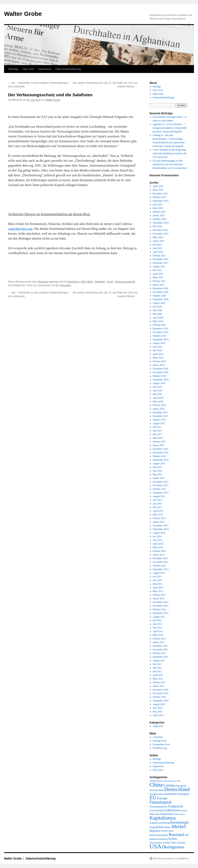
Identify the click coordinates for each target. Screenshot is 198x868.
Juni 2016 (157, 471)
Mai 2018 (157, 394)
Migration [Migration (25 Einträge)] (155, 831)
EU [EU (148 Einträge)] (153, 798)
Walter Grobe (23, 14)
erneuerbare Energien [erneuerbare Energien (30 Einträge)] (176, 794)
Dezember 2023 (160, 230)
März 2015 (158, 515)
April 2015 (158, 511)
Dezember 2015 (160, 482)
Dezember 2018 (160, 369)
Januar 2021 (159, 285)
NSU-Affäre (87, 282)
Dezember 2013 (160, 558)
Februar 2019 (159, 361)
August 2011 (159, 660)
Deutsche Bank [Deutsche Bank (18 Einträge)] (157, 790)
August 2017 (159, 423)
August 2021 (159, 267)
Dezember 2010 (160, 690)
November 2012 (161, 606)
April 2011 (158, 675)
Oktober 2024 (159, 219)
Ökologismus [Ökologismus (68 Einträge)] (173, 847)
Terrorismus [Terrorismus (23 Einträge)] (156, 843)
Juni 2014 (157, 540)
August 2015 (159, 496)
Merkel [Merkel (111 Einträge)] (179, 826)
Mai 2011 (157, 671)
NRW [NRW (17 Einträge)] (171, 831)
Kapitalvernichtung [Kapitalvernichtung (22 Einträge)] (160, 823)
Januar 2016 (159, 478)
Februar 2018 (159, 405)
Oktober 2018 (159, 376)
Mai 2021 (157, 270)
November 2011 (161, 650)
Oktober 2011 (159, 653)
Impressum (45, 69)
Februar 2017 (159, 442)
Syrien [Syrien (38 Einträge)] (172, 839)
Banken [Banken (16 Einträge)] (160, 781)
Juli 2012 (157, 620)
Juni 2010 (157, 708)
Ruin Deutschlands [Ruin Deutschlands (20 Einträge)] (159, 835)
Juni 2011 (157, 668)
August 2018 (159, 383)
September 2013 (161, 569)
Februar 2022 (159, 256)
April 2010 (158, 715)
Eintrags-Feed (160, 741)
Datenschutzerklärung (68, 69)
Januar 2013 (159, 598)
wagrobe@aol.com (20, 229)
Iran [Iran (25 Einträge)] (152, 814)
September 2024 (161, 223)
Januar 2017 (159, 445)
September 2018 (161, 380)
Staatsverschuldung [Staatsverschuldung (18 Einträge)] (159, 839)
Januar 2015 (159, 522)
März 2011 (158, 679)
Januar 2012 (159, 642)
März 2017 (158, 438)
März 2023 (158, 237)
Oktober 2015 (159, 489)
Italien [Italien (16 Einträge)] (182, 814)
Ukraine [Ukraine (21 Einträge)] (181, 843)
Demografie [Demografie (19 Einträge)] (181, 786)
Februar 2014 (159, 551)
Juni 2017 (157, 431)
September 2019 (161, 339)
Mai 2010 (157, 712)
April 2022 (158, 252)
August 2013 (159, 573)
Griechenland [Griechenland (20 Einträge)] (156, 810)
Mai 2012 (157, 628)
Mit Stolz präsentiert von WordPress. (171, 858)
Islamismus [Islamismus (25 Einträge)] (166, 814)
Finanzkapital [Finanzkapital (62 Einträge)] (161, 802)
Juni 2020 (157, 310)
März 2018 (158, 401)
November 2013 (161, 562)
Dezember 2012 (160, 602)
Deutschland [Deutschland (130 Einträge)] (177, 789)
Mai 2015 (157, 507)
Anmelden (158, 737)
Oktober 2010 (159, 697)
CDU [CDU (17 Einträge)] (178, 781)
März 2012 (158, 635)
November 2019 (161, 332)
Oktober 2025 (159, 197)
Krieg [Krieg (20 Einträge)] (152, 827)
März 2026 (158, 190)
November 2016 (161, 453)
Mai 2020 (157, 314)
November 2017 (161, 416)
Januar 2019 (159, 365)
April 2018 (158, 398)
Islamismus (74, 282)
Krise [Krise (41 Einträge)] (160, 827)
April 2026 (158, 186)
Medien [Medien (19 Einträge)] (167, 827)
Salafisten (100, 282)
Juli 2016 (157, 467)
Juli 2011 (157, 664)
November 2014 (161, 526)
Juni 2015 (157, 504)
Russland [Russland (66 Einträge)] (176, 835)
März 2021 (158, 277)
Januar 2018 (159, 409)
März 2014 (158, 547)
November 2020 (161, 292)
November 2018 (161, 372)
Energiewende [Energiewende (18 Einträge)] (156, 794)
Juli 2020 (157, 307)
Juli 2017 (157, 427)
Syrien (110, 282)
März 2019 (158, 358)
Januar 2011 (159, 686)
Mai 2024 (157, 226)
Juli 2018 (157, 387)
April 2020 (158, 318)
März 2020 (158, 321)
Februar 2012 (159, 639)
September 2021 (161, 263)
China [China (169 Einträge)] (156, 785)
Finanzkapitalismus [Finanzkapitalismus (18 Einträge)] (159, 807)
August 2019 (159, 343)
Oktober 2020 (159, 296)
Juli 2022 (157, 245)
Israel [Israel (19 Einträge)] (176, 814)
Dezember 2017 (160, 412)
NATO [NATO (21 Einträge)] (164, 831)
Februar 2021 (159, 281)
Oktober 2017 (159, 420)
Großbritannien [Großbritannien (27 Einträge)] (172, 810)
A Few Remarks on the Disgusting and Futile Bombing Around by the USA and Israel (170, 153)
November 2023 (161, 234)
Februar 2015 (159, 518)
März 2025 (158, 208)
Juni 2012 (157, 624)
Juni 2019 (157, 347)
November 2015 (161, 485)
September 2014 (161, 529)
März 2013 (158, 591)
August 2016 (159, 463)
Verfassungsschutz (125, 282)
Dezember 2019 (160, 329)
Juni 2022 (157, 248)
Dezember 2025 (160, 194)
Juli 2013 (157, 577)
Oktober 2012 (159, 609)
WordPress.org (160, 748)
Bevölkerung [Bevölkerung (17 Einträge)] (170, 781)
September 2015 (161, 493)
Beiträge (13, 69)
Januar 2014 (159, 555)
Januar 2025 (159, 215)
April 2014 (158, 544)
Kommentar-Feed (161, 744)
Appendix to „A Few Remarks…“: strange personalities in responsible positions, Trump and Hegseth (170, 128)
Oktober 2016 (159, 456)
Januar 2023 (159, 241)
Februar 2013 (159, 595)
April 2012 (158, 631)
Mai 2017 (157, 434)
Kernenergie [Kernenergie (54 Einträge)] (180, 822)
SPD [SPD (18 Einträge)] (187, 835)
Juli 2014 (157, 536)
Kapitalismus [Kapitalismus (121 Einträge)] (163, 818)
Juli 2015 (157, 500)
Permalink (66, 285)
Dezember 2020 (160, 288)
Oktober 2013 (159, 566)
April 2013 (158, 588)
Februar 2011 (159, 682)
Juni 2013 (157, 580)
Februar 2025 (159, 212)
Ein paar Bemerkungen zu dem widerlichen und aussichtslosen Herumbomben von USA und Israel (170, 164)
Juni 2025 (157, 204)
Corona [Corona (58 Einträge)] (169, 785)
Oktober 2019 (159, 336)
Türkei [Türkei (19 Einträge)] (173, 843)
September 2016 (161, 460)
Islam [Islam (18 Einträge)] (157, 814)
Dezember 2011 (160, 646)
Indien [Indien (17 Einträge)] (184, 810)
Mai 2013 (157, 584)
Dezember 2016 (160, 449)
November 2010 (161, 693)
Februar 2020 (159, 325)
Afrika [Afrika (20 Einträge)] (153, 781)
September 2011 (161, 657)
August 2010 (159, 704)
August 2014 (159, 533)
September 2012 (161, 613)
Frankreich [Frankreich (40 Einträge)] (175, 806)
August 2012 (159, 617)
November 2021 (161, 259)
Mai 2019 (157, 350)
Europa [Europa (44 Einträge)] (162, 798)
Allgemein (43, 282)
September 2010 (161, 701)
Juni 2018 (157, 391)
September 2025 (161, 201)
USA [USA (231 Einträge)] (155, 846)
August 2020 (159, 303)
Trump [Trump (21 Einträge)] (166, 843)
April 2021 (158, 274)
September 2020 (161, 299)
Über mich (28, 69)
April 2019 (158, 354)
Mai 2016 (157, 474)
